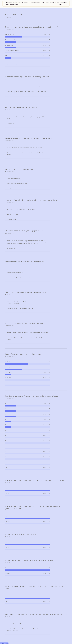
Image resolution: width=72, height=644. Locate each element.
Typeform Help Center (63, 4)
